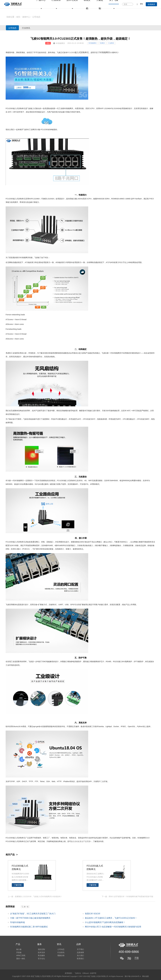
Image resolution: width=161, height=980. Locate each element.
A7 (26, 262)
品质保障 (78, 952)
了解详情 (18, 885)
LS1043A (116, 108)
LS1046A (107, 108)
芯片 (102, 662)
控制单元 (85, 52)
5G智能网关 (93, 43)
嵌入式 (78, 52)
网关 (27, 258)
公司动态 (37, 17)
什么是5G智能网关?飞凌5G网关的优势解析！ (105, 922)
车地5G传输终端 (17, 922)
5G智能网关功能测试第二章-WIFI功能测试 (29, 927)
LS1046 (36, 199)
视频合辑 (59, 956)
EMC (44, 662)
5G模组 (138, 481)
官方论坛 (40, 959)
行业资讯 (32, 28)
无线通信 (83, 477)
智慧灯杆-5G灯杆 (93, 913)
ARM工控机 (20, 956)
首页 (18, 17)
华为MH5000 (113, 481)
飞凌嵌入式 (32, 108)
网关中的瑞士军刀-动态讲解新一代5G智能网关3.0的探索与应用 (113, 927)
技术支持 (40, 952)
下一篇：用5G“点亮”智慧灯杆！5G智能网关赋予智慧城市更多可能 (127, 896)
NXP (102, 108)
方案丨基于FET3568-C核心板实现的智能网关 (30, 918)
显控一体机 (20, 959)
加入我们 (78, 956)
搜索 (131, 4)
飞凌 (59, 52)
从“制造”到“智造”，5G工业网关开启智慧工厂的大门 (33, 913)
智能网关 (70, 108)
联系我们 (78, 959)
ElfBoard (86, 973)
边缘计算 (64, 112)
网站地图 (148, 976)
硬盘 (52, 549)
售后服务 (40, 956)
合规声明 (93, 973)
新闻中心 (27, 17)
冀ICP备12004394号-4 (135, 976)
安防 (80, 838)
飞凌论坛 (77, 973)
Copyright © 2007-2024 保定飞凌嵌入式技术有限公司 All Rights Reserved (96, 976)
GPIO (72, 605)
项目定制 (40, 949)
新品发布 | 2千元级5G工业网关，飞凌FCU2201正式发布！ (111, 918)
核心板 (18, 949)
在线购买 (151, 4)
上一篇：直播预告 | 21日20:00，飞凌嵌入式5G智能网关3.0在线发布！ (35, 896)
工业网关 (111, 43)
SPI (133, 199)
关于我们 (78, 949)
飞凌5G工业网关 (30, 130)
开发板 (18, 952)
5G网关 (102, 43)
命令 (40, 726)
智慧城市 (38, 838)
